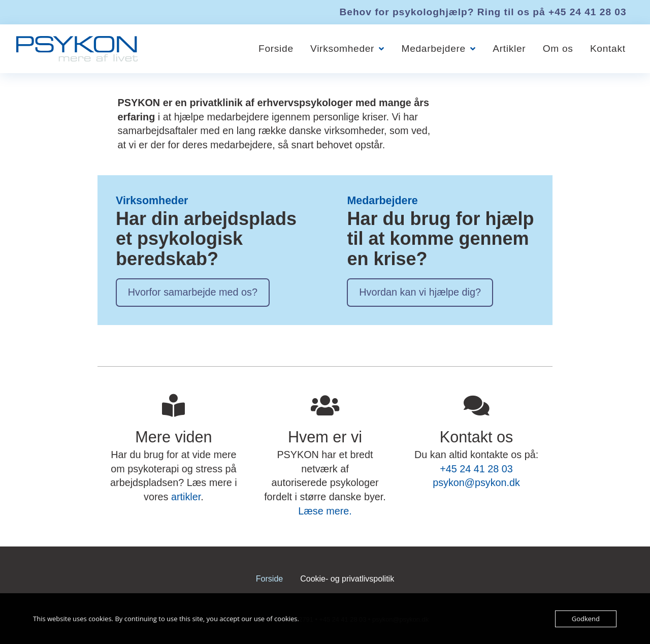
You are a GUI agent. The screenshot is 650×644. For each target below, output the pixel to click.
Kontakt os (477, 437)
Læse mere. (325, 511)
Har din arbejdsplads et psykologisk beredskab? (206, 239)
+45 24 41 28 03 (588, 12)
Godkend (586, 619)
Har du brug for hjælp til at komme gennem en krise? (440, 239)
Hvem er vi (325, 437)
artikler (186, 497)
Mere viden (173, 437)
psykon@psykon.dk (476, 482)
